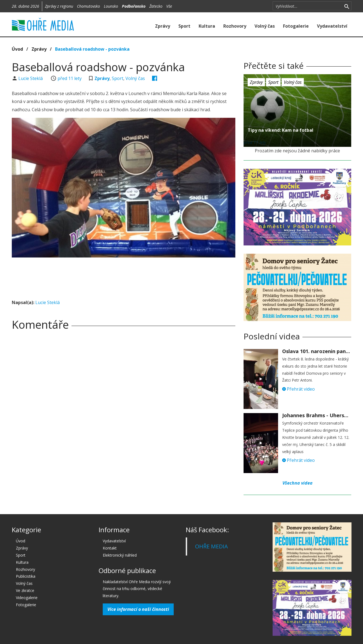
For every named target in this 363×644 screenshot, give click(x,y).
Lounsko (111, 6)
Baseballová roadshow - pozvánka (92, 49)
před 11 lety (70, 78)
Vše (169, 6)
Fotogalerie (296, 26)
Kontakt (110, 548)
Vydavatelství (332, 26)
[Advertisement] (124, 277)
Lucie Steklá (31, 78)
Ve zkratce (25, 590)
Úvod (17, 49)
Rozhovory (235, 26)
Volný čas (265, 26)
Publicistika (26, 576)
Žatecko (156, 6)
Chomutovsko (88, 6)
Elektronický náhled (120, 555)
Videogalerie (27, 598)
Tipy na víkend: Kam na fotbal (281, 130)
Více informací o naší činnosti (138, 609)
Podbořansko (134, 6)
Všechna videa (298, 483)
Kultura (207, 26)
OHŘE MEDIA (211, 546)
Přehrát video (298, 389)
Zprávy (163, 26)
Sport (184, 26)
